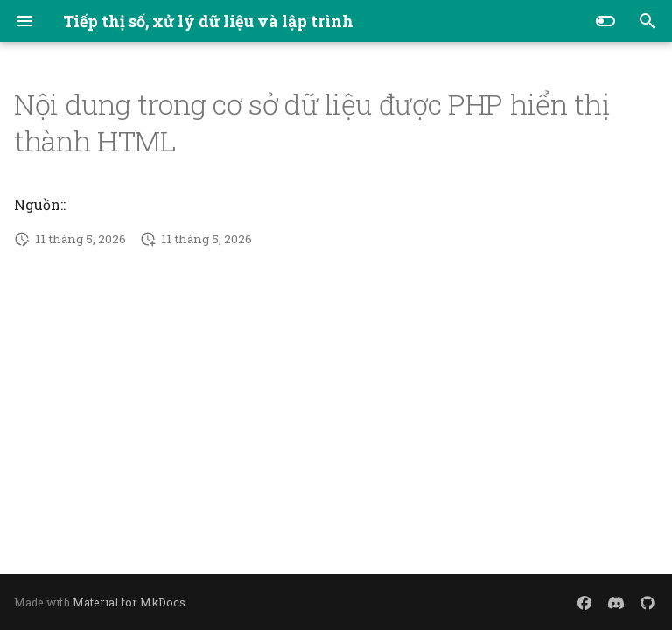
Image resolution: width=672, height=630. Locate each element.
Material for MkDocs (129, 602)
